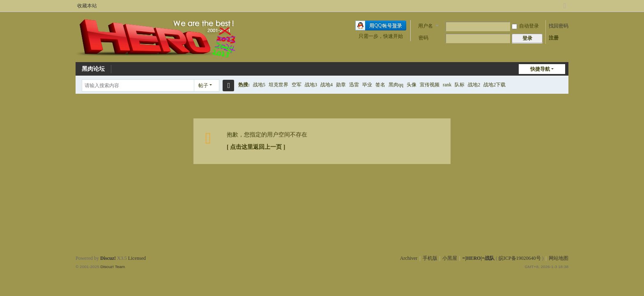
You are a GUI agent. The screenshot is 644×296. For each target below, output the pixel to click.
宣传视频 (430, 85)
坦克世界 (278, 85)
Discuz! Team (113, 267)
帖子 (203, 86)
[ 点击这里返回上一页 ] (256, 147)
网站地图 (559, 258)
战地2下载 (494, 85)
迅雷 (354, 85)
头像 (412, 85)
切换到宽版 (565, 9)
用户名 (425, 26)
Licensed (137, 258)
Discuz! (108, 258)
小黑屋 (450, 258)
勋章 (341, 85)
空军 (297, 85)
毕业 (367, 85)
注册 (554, 38)
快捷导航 (540, 69)
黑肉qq (396, 85)
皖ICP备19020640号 (520, 258)
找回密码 (559, 26)
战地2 (474, 85)
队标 (460, 85)
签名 (380, 85)
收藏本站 (87, 6)
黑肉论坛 (93, 69)
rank (447, 85)
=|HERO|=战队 (478, 258)
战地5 (259, 85)
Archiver (409, 258)
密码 (423, 38)
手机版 (430, 258)
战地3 (311, 85)
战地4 (327, 85)
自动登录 (525, 26)
